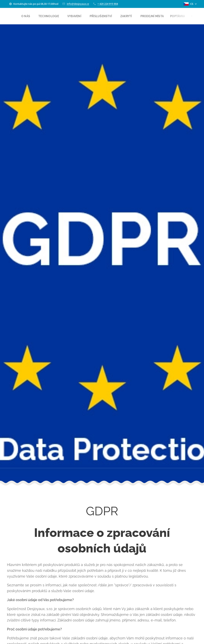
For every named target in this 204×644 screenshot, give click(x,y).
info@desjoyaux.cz (78, 4)
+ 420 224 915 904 (108, 4)
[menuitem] (28, 16)
